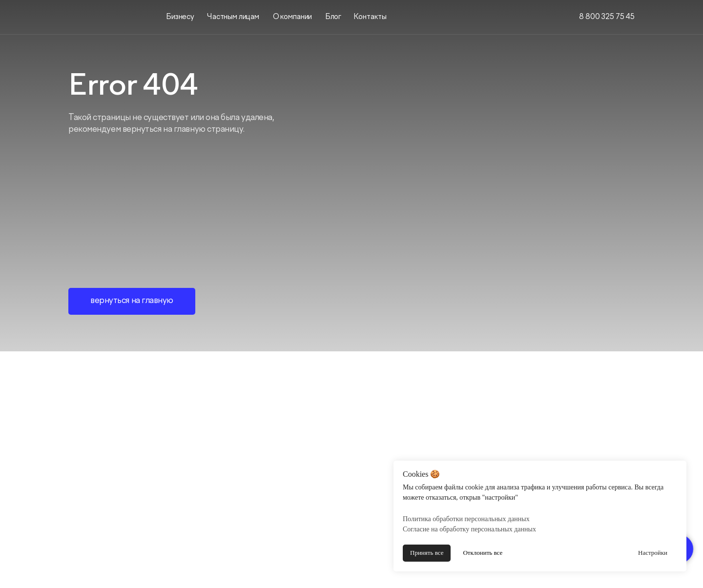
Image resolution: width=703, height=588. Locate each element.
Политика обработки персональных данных (466, 519)
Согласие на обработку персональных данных (469, 529)
